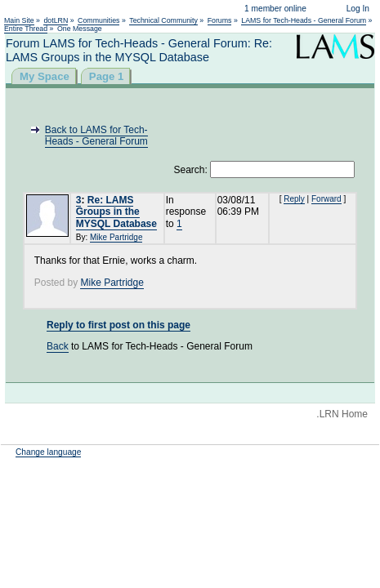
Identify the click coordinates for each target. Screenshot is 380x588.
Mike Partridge (116, 237)
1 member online (275, 9)
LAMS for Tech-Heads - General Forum (304, 20)
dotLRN (56, 20)
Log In (358, 9)
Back (58, 346)
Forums (220, 20)
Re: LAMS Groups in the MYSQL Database (116, 212)
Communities (98, 20)
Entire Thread (26, 29)
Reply (294, 199)
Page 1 (107, 76)
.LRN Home (342, 414)
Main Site (19, 20)
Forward (326, 199)
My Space (45, 76)
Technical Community (163, 20)
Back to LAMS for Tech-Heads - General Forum (96, 136)
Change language (48, 452)
